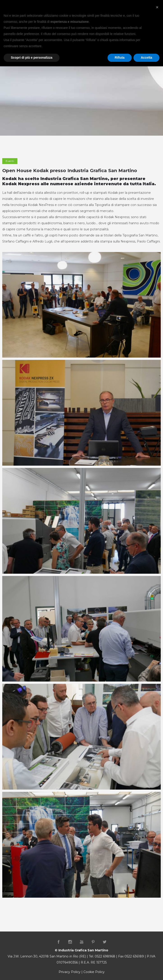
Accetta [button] (146, 58)
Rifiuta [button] (120, 58)
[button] (157, 7)
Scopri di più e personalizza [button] (32, 58)
